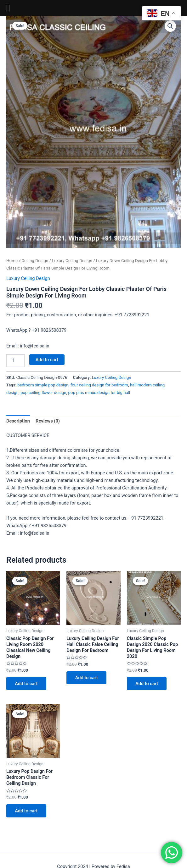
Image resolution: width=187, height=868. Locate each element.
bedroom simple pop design (43, 385)
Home (12, 261)
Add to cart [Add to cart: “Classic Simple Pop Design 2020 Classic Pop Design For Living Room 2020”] (147, 684)
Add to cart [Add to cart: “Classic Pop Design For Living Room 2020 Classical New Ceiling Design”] (26, 684)
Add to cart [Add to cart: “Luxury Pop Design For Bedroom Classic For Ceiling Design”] (26, 811)
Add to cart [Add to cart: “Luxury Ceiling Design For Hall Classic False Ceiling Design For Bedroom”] (87, 678)
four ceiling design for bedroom (99, 385)
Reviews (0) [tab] (48, 421)
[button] (170, 26)
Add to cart (47, 360)
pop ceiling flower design (43, 393)
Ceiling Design (35, 261)
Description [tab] (18, 421)
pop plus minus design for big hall (99, 393)
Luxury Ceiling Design (72, 261)
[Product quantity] (15, 361)
